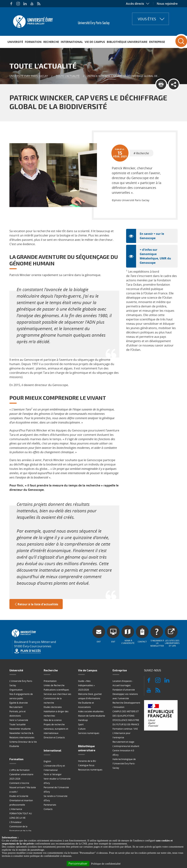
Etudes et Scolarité (19, 796)
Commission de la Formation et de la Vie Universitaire (20, 831)
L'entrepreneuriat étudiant (126, 746)
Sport (81, 724)
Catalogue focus (86, 765)
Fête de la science (53, 720)
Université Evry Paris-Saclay (29, 76)
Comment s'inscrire (19, 783)
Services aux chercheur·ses (57, 694)
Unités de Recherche (54, 685)
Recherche (51, 42)
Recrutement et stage (123, 742)
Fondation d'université (124, 690)
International (72, 42)
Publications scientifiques (56, 690)
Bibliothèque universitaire (127, 42)
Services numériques (89, 733)
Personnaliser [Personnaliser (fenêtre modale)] (78, 863)
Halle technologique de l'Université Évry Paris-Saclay (124, 764)
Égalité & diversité (19, 703)
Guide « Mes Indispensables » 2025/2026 (86, 685)
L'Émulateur (15, 822)
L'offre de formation (19, 770)
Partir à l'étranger (53, 774)
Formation (33, 42)
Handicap (83, 720)
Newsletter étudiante (20, 729)
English (47, 761)
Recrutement (16, 707)
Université (15, 42)
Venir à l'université (19, 720)
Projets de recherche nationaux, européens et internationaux (56, 729)
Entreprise (157, 42)
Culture (82, 729)
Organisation (16, 690)
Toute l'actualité (68, 76)
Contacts (48, 809)
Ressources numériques (90, 770)
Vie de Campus (95, 42)
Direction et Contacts (54, 737)
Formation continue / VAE (125, 729)
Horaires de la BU (87, 761)
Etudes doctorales (53, 707)
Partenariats (50, 805)
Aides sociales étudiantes (91, 711)
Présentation (50, 681)
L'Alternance (16, 809)
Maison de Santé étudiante (92, 716)
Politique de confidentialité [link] (106, 864)
